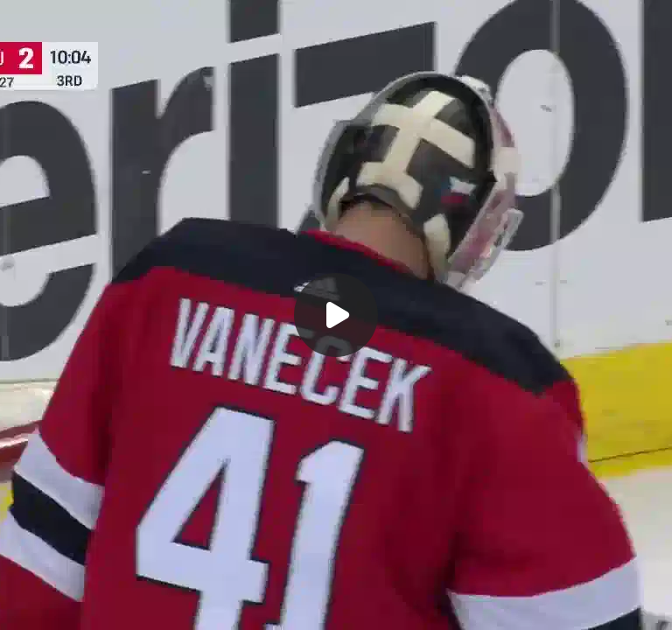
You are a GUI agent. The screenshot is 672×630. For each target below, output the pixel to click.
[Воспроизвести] (336, 315)
